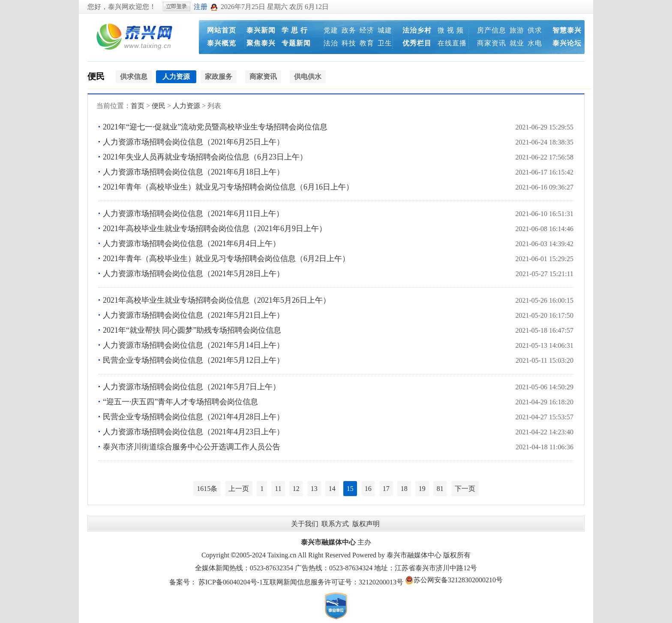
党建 (331, 30)
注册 (201, 7)
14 (332, 489)
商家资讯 (492, 43)
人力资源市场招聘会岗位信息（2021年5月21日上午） (193, 315)
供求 (535, 30)
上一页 (239, 489)
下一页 (465, 489)
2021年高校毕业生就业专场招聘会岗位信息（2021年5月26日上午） (217, 300)
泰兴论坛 (567, 43)
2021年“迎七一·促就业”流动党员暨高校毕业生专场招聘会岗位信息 (215, 127)
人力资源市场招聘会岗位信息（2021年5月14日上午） (193, 345)
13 (314, 489)
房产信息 (492, 30)
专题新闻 (296, 43)
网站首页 (222, 30)
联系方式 (335, 524)
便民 (96, 76)
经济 (367, 30)
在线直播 (452, 43)
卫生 (385, 43)
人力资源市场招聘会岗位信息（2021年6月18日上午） (193, 172)
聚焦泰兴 (261, 43)
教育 (367, 43)
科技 (349, 43)
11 (278, 489)
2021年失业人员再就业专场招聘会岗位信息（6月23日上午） (205, 157)
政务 (349, 30)
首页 (138, 106)
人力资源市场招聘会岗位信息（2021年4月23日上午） (193, 432)
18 (404, 489)
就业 (517, 43)
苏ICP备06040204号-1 (231, 582)
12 (296, 489)
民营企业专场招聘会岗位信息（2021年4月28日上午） (193, 417)
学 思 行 (295, 30)
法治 (331, 43)
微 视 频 (451, 30)
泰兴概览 (222, 43)
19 (422, 489)
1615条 (207, 489)
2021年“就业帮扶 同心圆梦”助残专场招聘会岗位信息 (192, 330)
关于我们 (305, 524)
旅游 (517, 30)
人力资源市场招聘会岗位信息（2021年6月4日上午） (192, 244)
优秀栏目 (417, 43)
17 (386, 489)
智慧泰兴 (567, 30)
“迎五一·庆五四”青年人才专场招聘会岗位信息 (180, 402)
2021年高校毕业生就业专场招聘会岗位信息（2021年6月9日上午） (215, 229)
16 (368, 489)
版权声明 (366, 524)
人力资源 (186, 106)
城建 (385, 30)
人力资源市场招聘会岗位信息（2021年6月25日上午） (193, 142)
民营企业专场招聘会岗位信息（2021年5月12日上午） (193, 360)
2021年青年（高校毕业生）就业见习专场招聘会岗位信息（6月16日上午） (228, 187)
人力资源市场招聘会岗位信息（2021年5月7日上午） (192, 387)
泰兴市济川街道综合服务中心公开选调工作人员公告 (192, 447)
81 (440, 489)
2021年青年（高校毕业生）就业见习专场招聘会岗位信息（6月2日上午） (226, 259)
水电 (535, 43)
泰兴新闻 (261, 30)
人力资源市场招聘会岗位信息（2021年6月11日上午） (193, 214)
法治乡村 (417, 30)
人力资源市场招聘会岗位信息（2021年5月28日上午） (193, 274)
